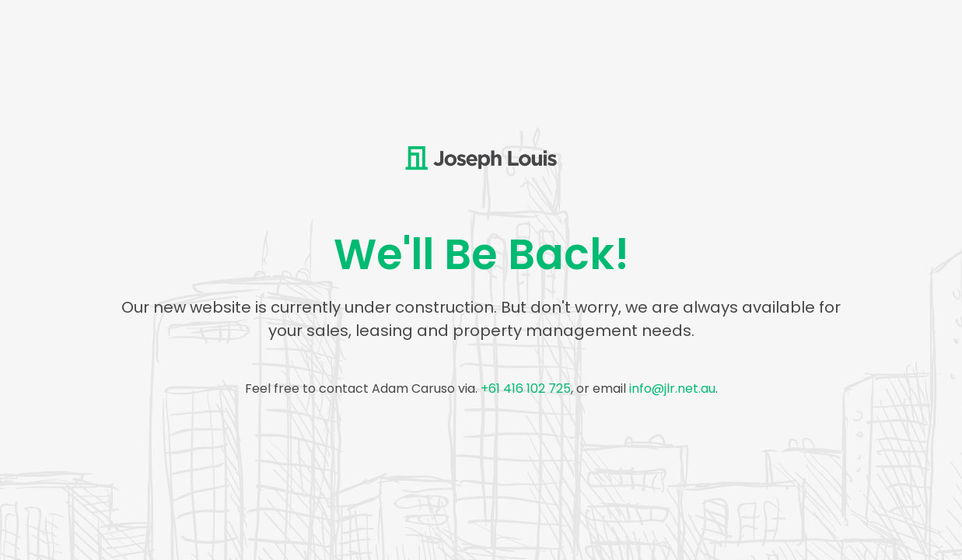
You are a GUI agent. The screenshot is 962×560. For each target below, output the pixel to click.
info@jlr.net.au (672, 388)
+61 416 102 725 (526, 388)
